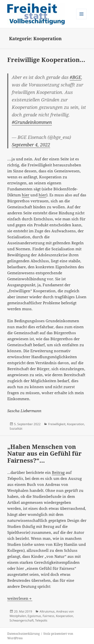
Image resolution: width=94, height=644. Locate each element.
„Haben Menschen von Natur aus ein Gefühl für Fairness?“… (44, 453)
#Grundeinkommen (32, 122)
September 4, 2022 (31, 145)
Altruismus (47, 611)
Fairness (49, 616)
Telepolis (41, 620)
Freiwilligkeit (57, 424)
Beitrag (58, 472)
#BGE (75, 77)
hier (26, 195)
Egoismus (34, 616)
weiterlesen (20, 598)
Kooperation (75, 424)
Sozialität (16, 429)
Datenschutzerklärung (23, 634)
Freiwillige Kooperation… (46, 60)
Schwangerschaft (22, 620)
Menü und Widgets (82, 19)
